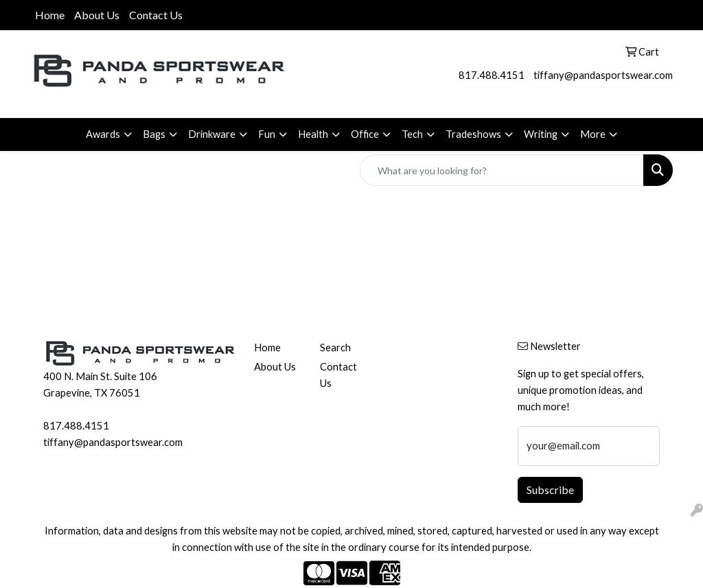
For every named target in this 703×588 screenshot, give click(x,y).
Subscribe (550, 490)
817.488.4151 (492, 75)
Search (335, 348)
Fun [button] (267, 134)
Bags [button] (154, 134)
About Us (97, 15)
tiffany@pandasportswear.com (603, 75)
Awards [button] (103, 134)
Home (50, 15)
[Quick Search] (502, 170)
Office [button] (365, 134)
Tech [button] (412, 134)
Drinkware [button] (212, 134)
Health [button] (313, 134)
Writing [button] (541, 134)
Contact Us (156, 15)
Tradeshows (473, 134)
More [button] (593, 134)
